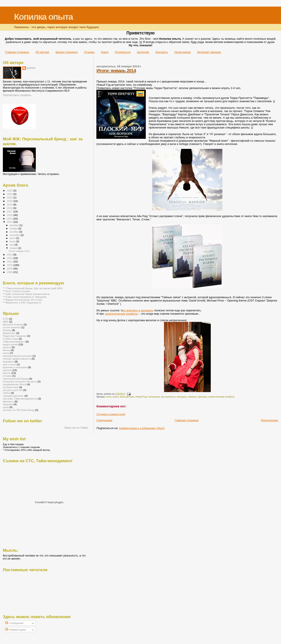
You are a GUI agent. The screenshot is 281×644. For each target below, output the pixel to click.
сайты (6, 393)
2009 (10, 268)
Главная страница (17, 52)
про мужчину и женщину (174, 397)
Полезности (123, 52)
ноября (14, 228)
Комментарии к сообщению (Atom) (142, 428)
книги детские (127, 397)
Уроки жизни (183, 52)
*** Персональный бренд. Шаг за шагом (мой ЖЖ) (33, 288)
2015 (10, 219)
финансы (8, 401)
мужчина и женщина (15, 367)
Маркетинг (9, 333)
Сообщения (14, 623)
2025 (10, 190)
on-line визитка (12, 327)
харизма (8, 404)
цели (6, 407)
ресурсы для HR (13, 390)
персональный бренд (16, 379)
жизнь (6, 350)
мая (12, 245)
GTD (6, 319)
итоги (109, 397)
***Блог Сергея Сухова (16, 291)
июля (13, 238)
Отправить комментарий (111, 414)
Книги (105, 52)
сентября (15, 235)
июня (13, 241)
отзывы (7, 376)
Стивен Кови (10, 339)
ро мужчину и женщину (137, 310)
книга (6, 353)
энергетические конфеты (121, 314)
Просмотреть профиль (17, 95)
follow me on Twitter (76, 428)
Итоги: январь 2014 (116, 70)
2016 (10, 215)
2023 (10, 194)
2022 (10, 197)
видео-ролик (10, 344)
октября (14, 232)
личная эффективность (17, 359)
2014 (10, 222)
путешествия (11, 387)
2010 (10, 265)
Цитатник (143, 52)
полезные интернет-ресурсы (20, 381)
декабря (15, 225)
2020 (10, 201)
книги (116, 397)
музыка (7, 370)
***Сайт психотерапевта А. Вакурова (25, 297)
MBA (6, 322)
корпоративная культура (17, 356)
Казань (7, 330)
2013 (10, 254)
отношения (154, 397)
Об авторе (42, 52)
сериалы (192, 397)
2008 (10, 272)
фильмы (202, 397)
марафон (8, 361)
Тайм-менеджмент (14, 342)
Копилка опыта (43, 17)
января (14, 248)
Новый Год (141, 397)
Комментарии (15, 630)
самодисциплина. (13, 396)
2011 (10, 261)
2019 (10, 204)
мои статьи (9, 364)
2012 (10, 258)
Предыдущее (269, 420)
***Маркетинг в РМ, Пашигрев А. (22, 302)
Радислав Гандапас (15, 336)
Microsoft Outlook (13, 324)
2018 (10, 208)
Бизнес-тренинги (67, 52)
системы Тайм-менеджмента (20, 399)
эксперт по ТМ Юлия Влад (19, 410)
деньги (7, 347)
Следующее (104, 420)
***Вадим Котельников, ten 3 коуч (23, 300)
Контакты (162, 52)
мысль (7, 373)
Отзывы (89, 52)
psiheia (31, 68)
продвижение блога (14, 384)
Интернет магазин (209, 52)
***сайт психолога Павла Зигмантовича (26, 294)
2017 (10, 211)
